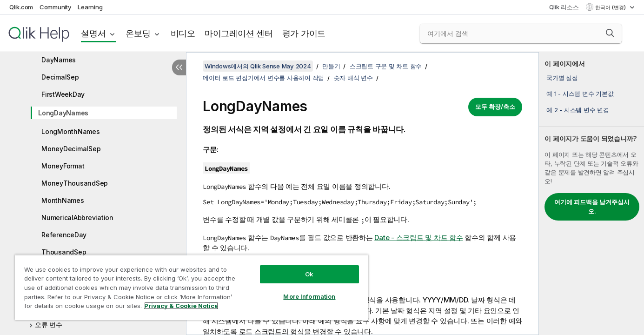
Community (56, 7)
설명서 (93, 33)
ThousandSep (64, 252)
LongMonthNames (71, 131)
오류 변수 (49, 325)
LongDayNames (63, 113)
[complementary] (591, 194)
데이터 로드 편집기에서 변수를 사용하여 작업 (263, 78)
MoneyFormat (63, 166)
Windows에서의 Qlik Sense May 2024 (258, 66)
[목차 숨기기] (179, 67)
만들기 (331, 66)
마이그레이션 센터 (239, 33)
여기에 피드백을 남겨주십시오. (592, 207)
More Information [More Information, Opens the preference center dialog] (309, 296)
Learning (90, 7)
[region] (192, 287)
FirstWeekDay (63, 94)
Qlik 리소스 (564, 7)
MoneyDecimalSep (71, 149)
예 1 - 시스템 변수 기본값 (580, 94)
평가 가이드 (304, 33)
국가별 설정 (562, 78)
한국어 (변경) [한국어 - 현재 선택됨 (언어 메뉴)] (611, 7)
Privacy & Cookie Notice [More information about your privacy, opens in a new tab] (181, 306)
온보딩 (138, 33)
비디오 (183, 33)
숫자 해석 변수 (353, 78)
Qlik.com (21, 7)
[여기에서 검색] (521, 33)
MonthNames (63, 200)
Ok (309, 274)
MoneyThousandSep (75, 183)
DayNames (59, 60)
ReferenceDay (64, 235)
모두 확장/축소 (495, 107)
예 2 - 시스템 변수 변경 (578, 110)
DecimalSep (60, 77)
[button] (610, 33)
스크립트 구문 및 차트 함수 (386, 66)
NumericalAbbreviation (77, 218)
